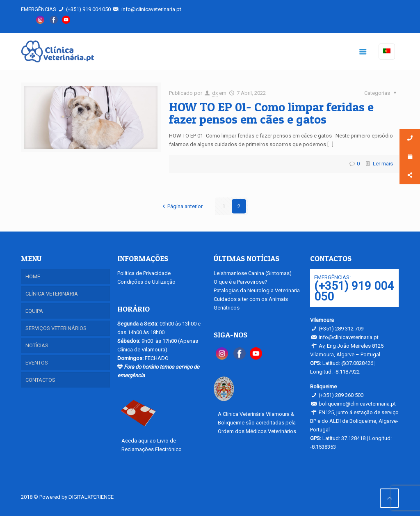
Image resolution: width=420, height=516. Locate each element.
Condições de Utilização (146, 282)
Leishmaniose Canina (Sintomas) (253, 273)
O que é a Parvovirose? (241, 282)
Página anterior (181, 206)
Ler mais (383, 164)
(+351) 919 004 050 (88, 9)
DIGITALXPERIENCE (91, 497)
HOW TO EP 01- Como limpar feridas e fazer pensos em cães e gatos (271, 113)
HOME (33, 276)
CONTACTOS (40, 380)
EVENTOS (37, 363)
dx (215, 93)
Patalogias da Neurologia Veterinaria (257, 290)
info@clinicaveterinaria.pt (151, 9)
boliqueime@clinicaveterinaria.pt (357, 404)
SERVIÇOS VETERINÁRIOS (56, 328)
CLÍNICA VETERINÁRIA (52, 294)
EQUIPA (34, 311)
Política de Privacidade (144, 273)
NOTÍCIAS (37, 345)
